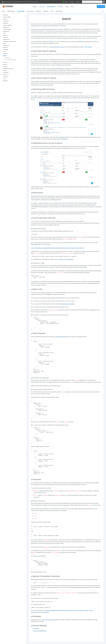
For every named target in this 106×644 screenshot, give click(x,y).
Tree (4, 79)
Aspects (5, 19)
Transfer (5, 75)
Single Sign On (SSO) (8, 68)
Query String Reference (10, 60)
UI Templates (64, 139)
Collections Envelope (60, 337)
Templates (6, 73)
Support (78, 2)
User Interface (30, 11)
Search (5, 56)
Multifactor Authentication (10, 41)
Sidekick (5, 66)
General (5, 35)
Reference (46, 11)
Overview (6, 15)
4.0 (102, 11)
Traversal (6, 77)
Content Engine (21, 11)
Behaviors (6, 23)
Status (66, 2)
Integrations (6, 39)
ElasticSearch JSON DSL (68, 304)
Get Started (101, 7)
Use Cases (42, 7)
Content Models (7, 29)
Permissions (6, 45)
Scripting (5, 54)
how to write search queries (57, 47)
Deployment (6, 31)
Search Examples (49, 620)
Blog (72, 7)
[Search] (92, 2)
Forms (52, 11)
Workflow (6, 81)
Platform (35, 7)
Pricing (67, 7)
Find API (52, 41)
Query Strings (88, 47)
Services (5, 64)
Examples (7, 58)
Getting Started (11, 11)
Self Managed (59, 11)
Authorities (6, 21)
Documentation (51, 7)
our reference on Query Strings (65, 259)
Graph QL (6, 37)
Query (5, 52)
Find (4, 33)
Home (4, 11)
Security (5, 62)
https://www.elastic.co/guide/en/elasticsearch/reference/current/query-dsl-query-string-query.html (58, 248)
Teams (5, 71)
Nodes (5, 43)
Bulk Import (6, 27)
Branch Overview (7, 25)
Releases (72, 2)
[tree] (14, 48)
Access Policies (7, 17)
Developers (60, 7)
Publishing (6, 49)
